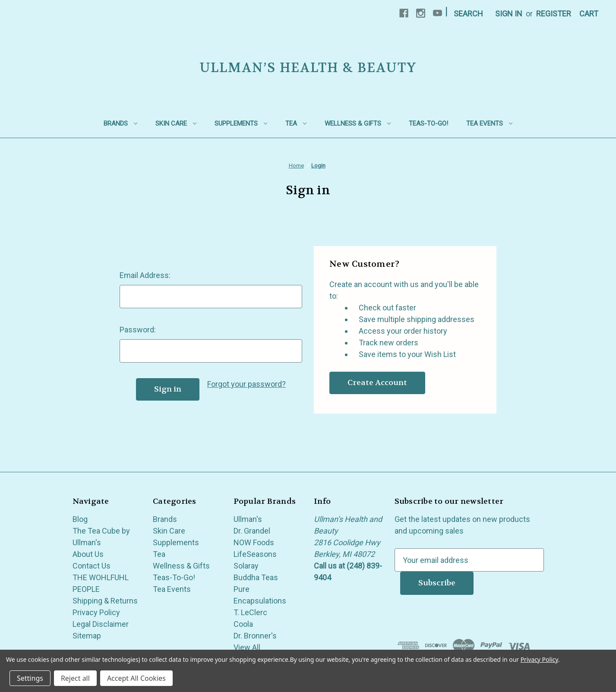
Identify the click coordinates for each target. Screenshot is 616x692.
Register (554, 14)
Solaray (246, 566)
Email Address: (145, 275)
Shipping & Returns (105, 601)
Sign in (509, 14)
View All (247, 647)
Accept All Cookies (136, 678)
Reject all (75, 678)
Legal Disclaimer (101, 624)
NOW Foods (254, 542)
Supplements (241, 123)
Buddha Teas (256, 577)
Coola (243, 624)
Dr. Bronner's (255, 636)
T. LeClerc (250, 612)
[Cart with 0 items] (589, 14)
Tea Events (489, 123)
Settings (30, 678)
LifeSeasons (255, 554)
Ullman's (248, 519)
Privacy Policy (96, 612)
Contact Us (92, 566)
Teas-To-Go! (428, 123)
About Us (88, 554)
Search (468, 14)
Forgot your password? (246, 384)
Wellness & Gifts (358, 123)
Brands (120, 123)
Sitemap (87, 636)
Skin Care (176, 123)
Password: (138, 330)
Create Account (377, 383)
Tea (296, 123)
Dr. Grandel (252, 531)
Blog (80, 519)
